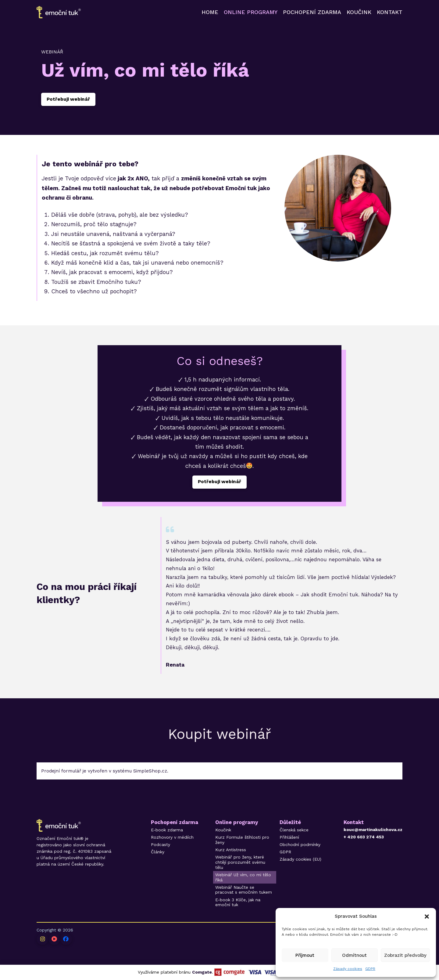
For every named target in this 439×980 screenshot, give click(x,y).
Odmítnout (354, 955)
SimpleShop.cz (150, 771)
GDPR (370, 969)
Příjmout (305, 955)
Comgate (202, 972)
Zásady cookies (348, 969)
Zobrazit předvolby (405, 955)
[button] (427, 917)
